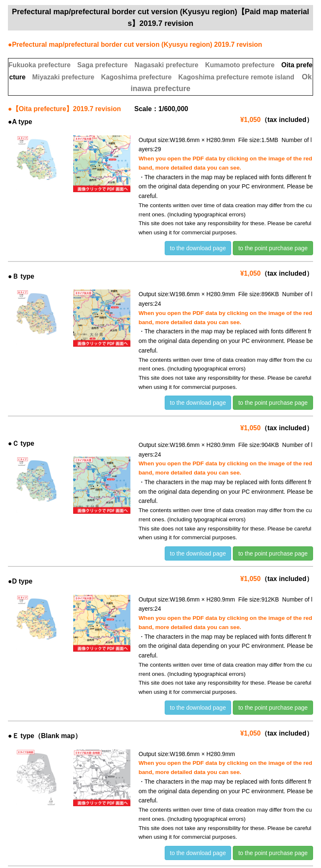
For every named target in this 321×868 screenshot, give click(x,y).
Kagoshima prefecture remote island (236, 77)
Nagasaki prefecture (167, 65)
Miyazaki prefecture (63, 77)
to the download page (198, 248)
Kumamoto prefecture (240, 65)
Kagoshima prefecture (136, 77)
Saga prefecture (103, 65)
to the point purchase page (273, 248)
